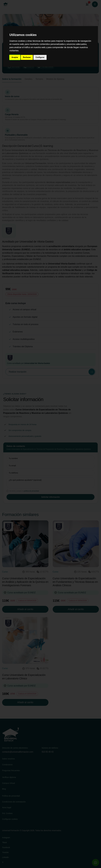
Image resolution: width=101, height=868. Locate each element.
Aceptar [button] (15, 57)
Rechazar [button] (27, 57)
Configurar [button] (40, 57)
